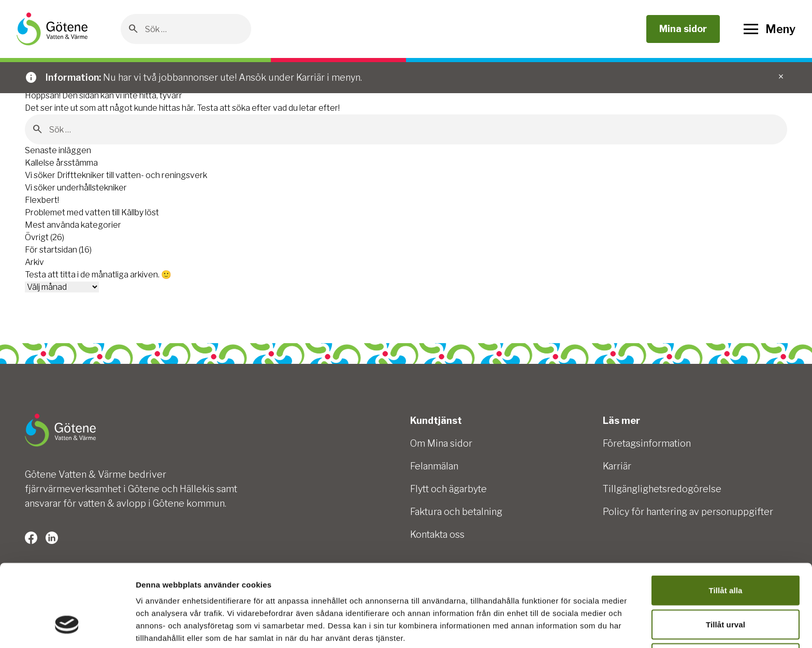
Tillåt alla (725, 520)
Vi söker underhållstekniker (76, 188)
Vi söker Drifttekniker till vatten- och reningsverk (116, 175)
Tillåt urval (726, 555)
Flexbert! (42, 200)
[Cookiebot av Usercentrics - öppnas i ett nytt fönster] (67, 628)
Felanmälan (434, 466)
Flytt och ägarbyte (448, 489)
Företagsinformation (647, 443)
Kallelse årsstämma (61, 163)
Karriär (617, 466)
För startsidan (51, 250)
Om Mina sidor (441, 443)
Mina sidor (683, 29)
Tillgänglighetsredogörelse (662, 489)
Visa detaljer (563, 628)
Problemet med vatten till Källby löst (92, 212)
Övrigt (37, 237)
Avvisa (726, 588)
